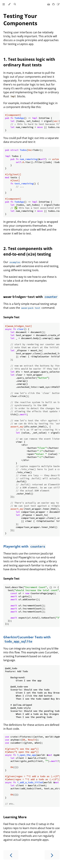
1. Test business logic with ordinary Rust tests (29, 62)
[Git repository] (54, 4)
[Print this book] (49, 4)
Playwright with (25, 546)
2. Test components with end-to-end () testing (28, 251)
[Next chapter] (52, 855)
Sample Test (11, 317)
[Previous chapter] (11, 855)
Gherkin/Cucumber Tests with (27, 639)
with (23, 297)
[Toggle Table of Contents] (4, 4)
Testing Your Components (20, 19)
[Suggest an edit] (58, 4)
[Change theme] (9, 4)
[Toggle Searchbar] (15, 4)
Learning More (15, 817)
